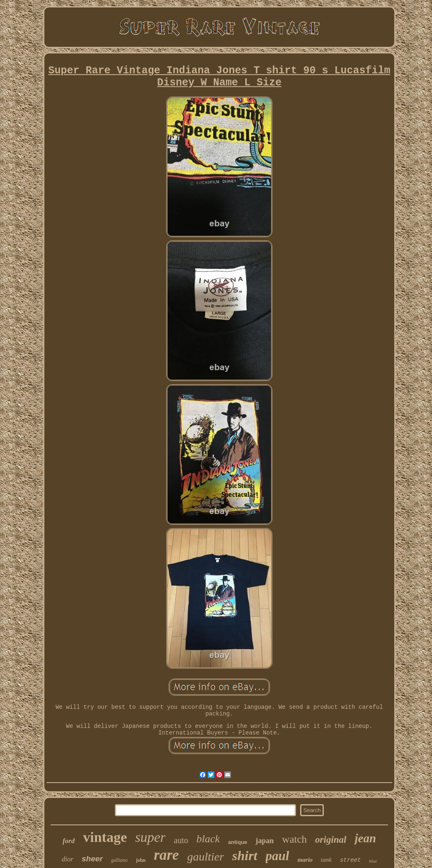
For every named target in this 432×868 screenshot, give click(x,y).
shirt (245, 856)
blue (373, 861)
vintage (105, 837)
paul (278, 856)
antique (238, 842)
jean (365, 838)
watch (294, 839)
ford (69, 841)
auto (181, 840)
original (331, 840)
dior (68, 859)
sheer (92, 859)
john (141, 860)
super (150, 837)
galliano (119, 860)
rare (166, 855)
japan (265, 841)
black (208, 839)
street (350, 860)
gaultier (205, 857)
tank (326, 860)
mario (305, 860)
